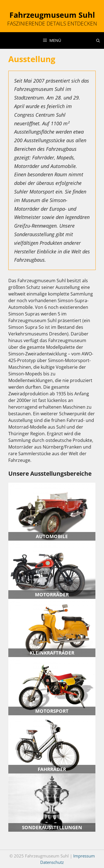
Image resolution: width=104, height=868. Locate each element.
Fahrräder (52, 769)
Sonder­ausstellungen (52, 827)
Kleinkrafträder (52, 653)
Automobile (52, 536)
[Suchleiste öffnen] (98, 40)
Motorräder (52, 595)
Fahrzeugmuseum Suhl (52, 15)
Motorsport (52, 711)
